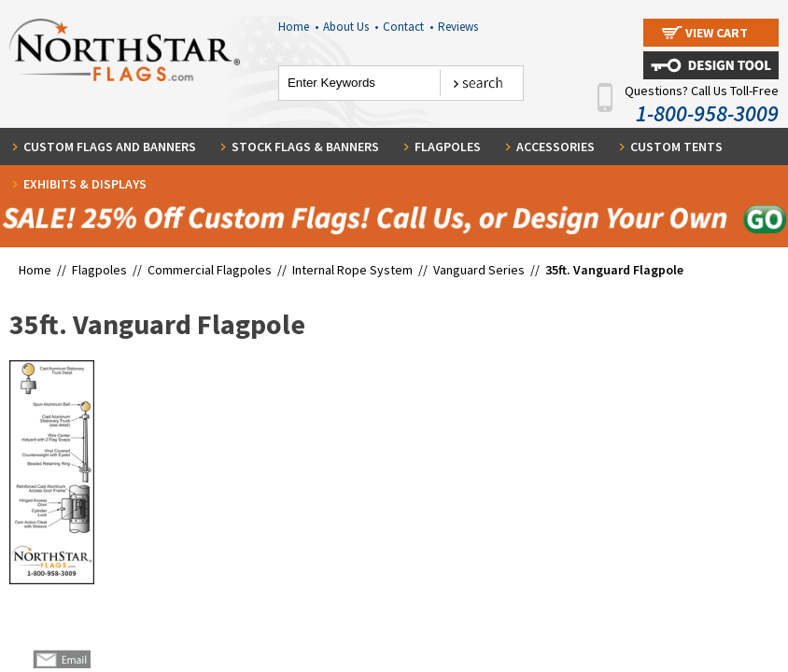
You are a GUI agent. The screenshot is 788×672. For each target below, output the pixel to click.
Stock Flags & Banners (305, 147)
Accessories (556, 147)
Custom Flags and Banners (110, 147)
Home (298, 27)
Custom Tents (676, 147)
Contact (408, 27)
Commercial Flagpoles (211, 270)
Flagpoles (448, 147)
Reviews (458, 27)
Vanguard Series (480, 270)
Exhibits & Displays (85, 184)
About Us (351, 27)
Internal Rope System (354, 270)
